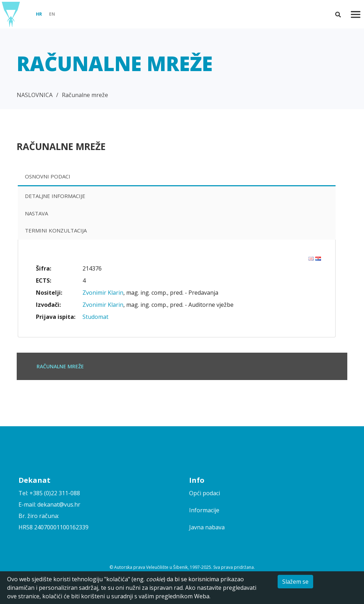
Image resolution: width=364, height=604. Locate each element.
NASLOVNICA (35, 95)
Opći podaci (205, 493)
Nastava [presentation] (36, 213)
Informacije (204, 510)
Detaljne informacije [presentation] (55, 196)
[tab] (177, 177)
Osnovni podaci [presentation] (48, 176)
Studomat (95, 317)
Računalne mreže (85, 95)
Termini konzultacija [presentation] (56, 230)
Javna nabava (207, 527)
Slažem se (295, 582)
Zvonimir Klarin (103, 293)
